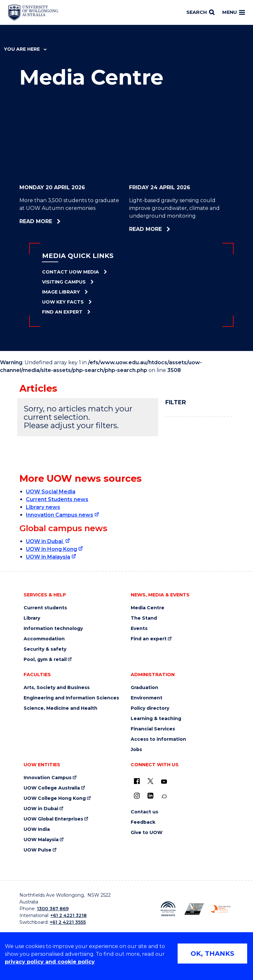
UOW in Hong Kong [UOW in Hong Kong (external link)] (51, 549)
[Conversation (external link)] (164, 796)
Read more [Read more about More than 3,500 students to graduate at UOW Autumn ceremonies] (53, 221)
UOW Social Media (51, 492)
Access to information (158, 739)
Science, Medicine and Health (60, 708)
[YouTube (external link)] (164, 782)
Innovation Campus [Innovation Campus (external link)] (48, 778)
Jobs (136, 750)
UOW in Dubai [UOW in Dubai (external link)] (45, 541)
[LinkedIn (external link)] (150, 796)
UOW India (37, 829)
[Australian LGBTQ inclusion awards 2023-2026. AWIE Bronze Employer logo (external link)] (194, 909)
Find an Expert (62, 312)
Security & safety (45, 649)
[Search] (200, 13)
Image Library (61, 292)
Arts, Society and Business (57, 688)
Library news (43, 507)
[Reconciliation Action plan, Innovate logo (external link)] (168, 909)
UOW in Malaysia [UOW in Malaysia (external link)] (48, 557)
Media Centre (148, 608)
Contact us (144, 812)
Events (139, 629)
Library (32, 618)
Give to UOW (147, 833)
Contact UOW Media (71, 272)
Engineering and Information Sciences (71, 698)
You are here (25, 49)
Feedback (143, 822)
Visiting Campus (64, 282)
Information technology (53, 629)
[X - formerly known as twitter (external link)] (150, 781)
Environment (147, 698)
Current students (45, 608)
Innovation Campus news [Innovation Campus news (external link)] (60, 515)
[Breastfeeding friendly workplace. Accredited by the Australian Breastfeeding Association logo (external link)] (220, 909)
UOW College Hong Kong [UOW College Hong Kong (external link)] (55, 798)
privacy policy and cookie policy (50, 962)
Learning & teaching (156, 719)
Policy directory (150, 708)
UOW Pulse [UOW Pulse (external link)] (38, 850)
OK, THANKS (212, 954)
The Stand (144, 618)
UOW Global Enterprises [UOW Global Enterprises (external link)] (53, 819)
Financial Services (153, 729)
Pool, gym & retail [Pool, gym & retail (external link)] (45, 660)
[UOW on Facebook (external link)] (137, 781)
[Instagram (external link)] (137, 796)
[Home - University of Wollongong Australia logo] (33, 13)
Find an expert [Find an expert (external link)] (149, 639)
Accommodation (44, 639)
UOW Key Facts (63, 302)
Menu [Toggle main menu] (234, 12)
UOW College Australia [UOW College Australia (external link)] (52, 788)
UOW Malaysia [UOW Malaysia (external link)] (41, 840)
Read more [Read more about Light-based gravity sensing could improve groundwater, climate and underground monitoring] (168, 229)
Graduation (144, 688)
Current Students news (57, 499)
